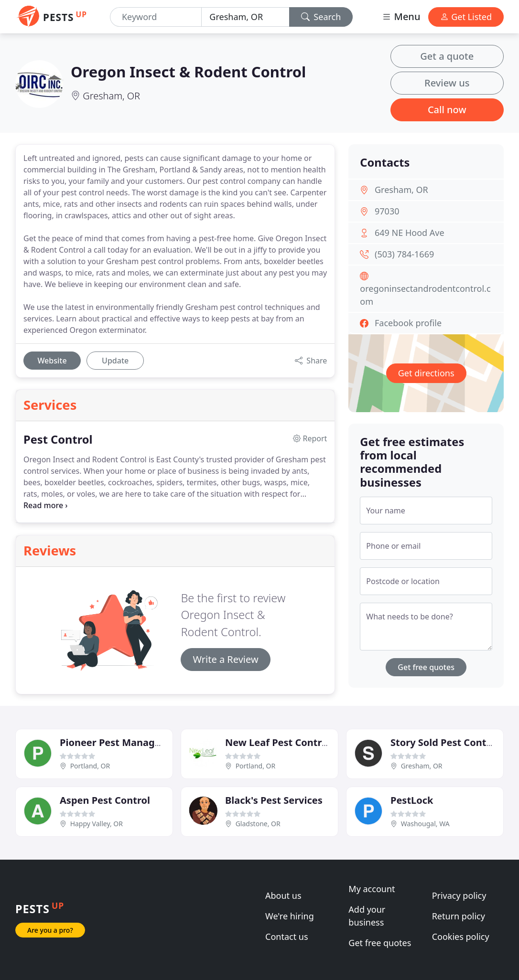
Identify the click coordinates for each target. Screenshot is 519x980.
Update (115, 361)
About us (283, 895)
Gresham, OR (111, 96)
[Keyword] (156, 17)
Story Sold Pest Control (445, 742)
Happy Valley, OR (97, 824)
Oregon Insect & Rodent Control (188, 72)
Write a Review (225, 659)
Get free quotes (426, 667)
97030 (387, 211)
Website (52, 361)
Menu (401, 16)
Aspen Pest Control (105, 800)
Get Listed (466, 17)
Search (321, 17)
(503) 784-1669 (404, 254)
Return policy (459, 916)
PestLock (412, 800)
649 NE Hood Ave (410, 233)
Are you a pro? (50, 930)
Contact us (287, 937)
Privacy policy (459, 895)
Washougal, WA (425, 824)
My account (372, 889)
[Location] (245, 17)
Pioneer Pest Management (123, 742)
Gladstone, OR (258, 824)
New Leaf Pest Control (278, 742)
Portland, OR (90, 766)
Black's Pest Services (274, 800)
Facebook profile (408, 323)
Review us (447, 83)
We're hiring (290, 916)
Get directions (426, 373)
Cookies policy (461, 937)
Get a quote (447, 56)
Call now (447, 110)
